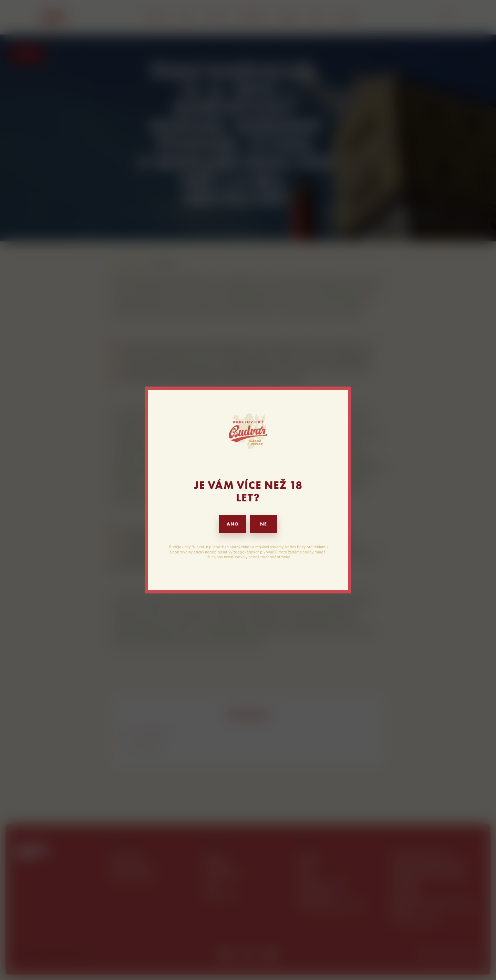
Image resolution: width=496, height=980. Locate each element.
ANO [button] (233, 524)
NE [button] (263, 524)
